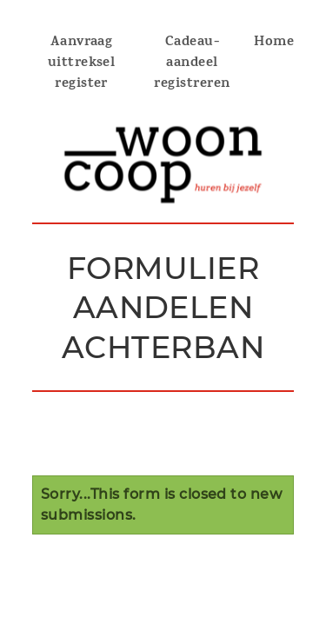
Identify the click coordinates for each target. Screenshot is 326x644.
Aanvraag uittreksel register (82, 63)
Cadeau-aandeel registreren (192, 63)
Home (274, 43)
